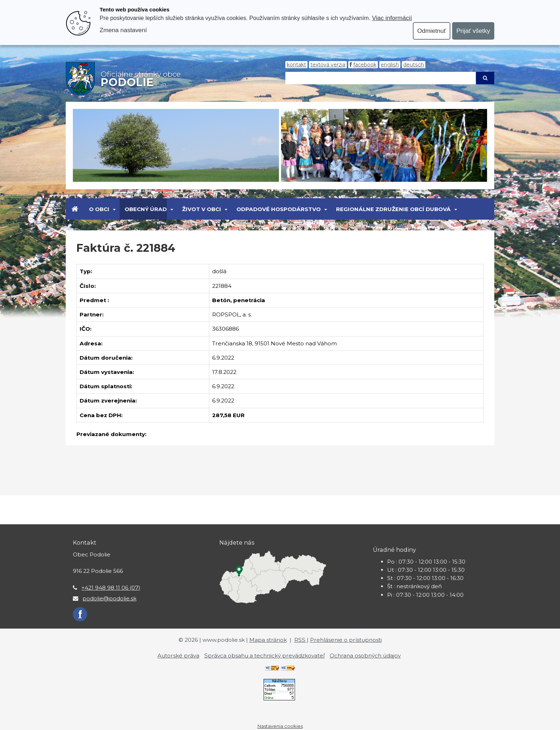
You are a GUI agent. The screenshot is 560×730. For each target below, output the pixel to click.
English (390, 65)
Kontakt (296, 65)
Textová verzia (328, 65)
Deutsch (414, 65)
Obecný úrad (146, 209)
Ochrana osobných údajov (365, 656)
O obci (99, 209)
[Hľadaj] (381, 78)
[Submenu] (114, 209)
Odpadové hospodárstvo (279, 209)
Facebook (365, 65)
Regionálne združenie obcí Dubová (393, 209)
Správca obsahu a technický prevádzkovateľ (264, 656)
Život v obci (202, 209)
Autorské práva (178, 656)
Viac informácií (392, 18)
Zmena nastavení (123, 30)
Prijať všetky (473, 31)
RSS (301, 640)
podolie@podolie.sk (109, 598)
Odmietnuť (432, 31)
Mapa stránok (268, 640)
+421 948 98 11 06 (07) (111, 588)
